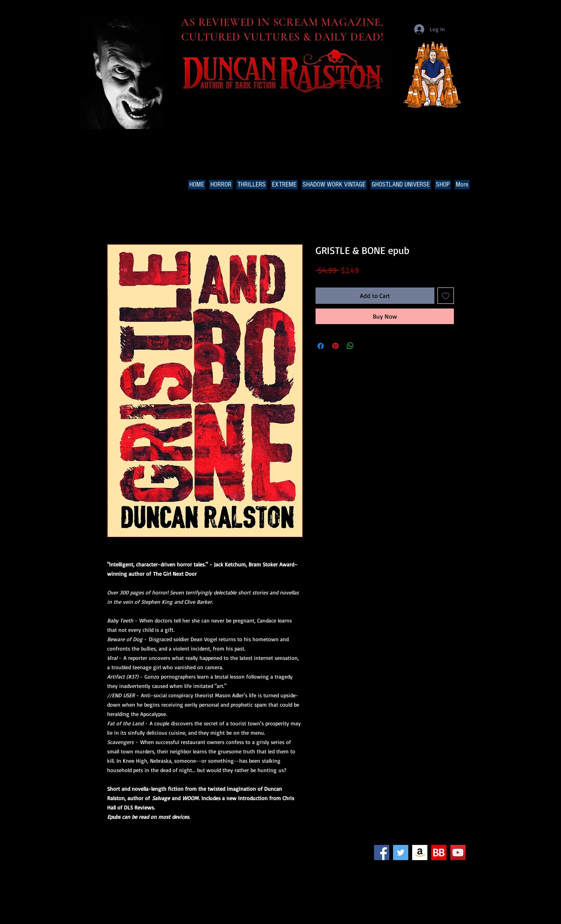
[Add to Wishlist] (446, 296)
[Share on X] (365, 346)
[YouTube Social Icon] (458, 853)
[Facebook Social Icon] (382, 853)
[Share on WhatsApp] (350, 346)
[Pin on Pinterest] (335, 346)
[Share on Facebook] (321, 346)
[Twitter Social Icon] (401, 853)
